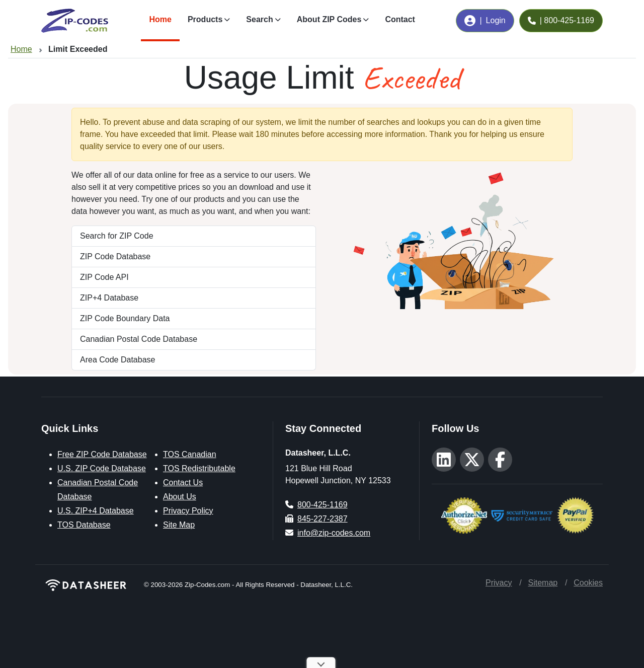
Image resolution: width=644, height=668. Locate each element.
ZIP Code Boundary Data (125, 318)
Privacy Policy (188, 511)
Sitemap (543, 583)
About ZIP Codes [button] (329, 19)
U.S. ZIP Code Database (102, 468)
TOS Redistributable (199, 468)
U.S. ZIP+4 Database (96, 511)
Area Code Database (117, 360)
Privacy (499, 583)
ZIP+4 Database (109, 298)
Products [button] (205, 19)
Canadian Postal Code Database (139, 339)
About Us (180, 497)
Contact (400, 19)
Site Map (179, 525)
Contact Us (183, 483)
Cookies (588, 583)
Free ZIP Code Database (102, 454)
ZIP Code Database (115, 256)
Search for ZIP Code (117, 236)
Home (160, 19)
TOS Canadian (190, 454)
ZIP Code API (104, 277)
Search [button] (259, 19)
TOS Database (84, 525)
